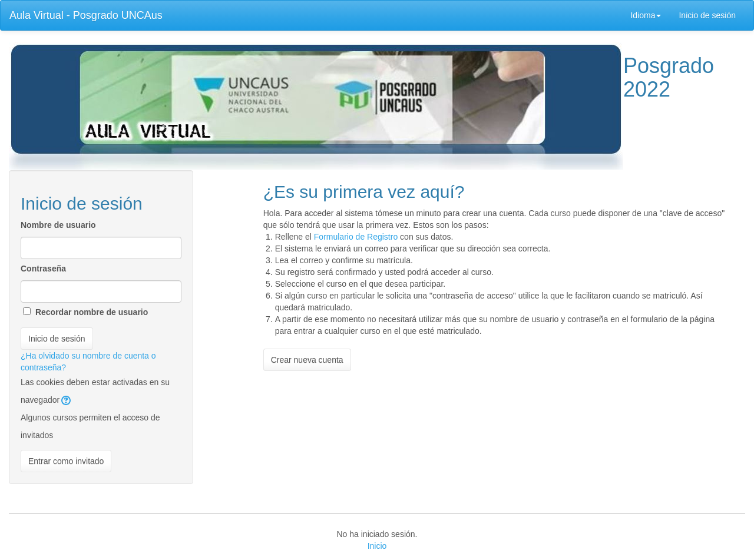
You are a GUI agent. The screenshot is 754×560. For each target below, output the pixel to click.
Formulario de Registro (356, 237)
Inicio (377, 546)
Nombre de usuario (58, 225)
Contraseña (43, 269)
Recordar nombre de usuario (92, 312)
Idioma (646, 15)
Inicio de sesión (707, 15)
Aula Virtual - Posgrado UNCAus (86, 15)
